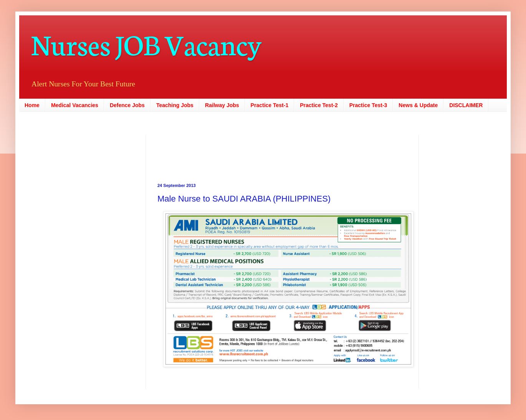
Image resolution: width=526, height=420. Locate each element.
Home (32, 105)
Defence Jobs (127, 105)
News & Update (418, 105)
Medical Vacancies (75, 105)
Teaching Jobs (175, 105)
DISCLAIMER (466, 105)
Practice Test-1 (270, 105)
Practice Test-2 (319, 105)
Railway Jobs (222, 105)
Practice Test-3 (368, 105)
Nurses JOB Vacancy (146, 43)
